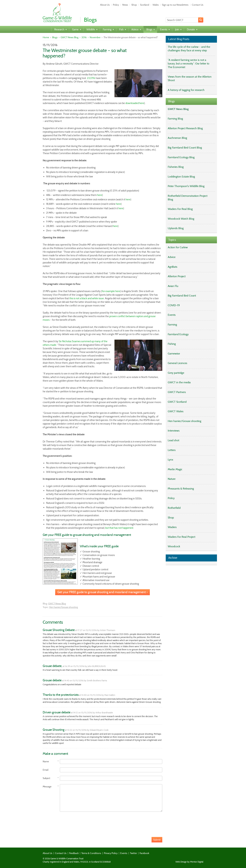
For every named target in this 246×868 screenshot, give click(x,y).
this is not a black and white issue (87, 298)
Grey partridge (176, 373)
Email (46, 770)
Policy (116, 5)
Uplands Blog (176, 228)
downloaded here (135, 103)
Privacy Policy (111, 853)
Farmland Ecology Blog (181, 157)
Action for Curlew (178, 247)
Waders (172, 527)
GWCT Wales (176, 411)
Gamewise (174, 354)
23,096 (91, 78)
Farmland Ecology (178, 334)
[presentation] (69, 822)
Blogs (55, 37)
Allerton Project (177, 276)
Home (46, 37)
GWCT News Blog (70, 37)
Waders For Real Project (182, 537)
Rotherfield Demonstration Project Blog (188, 198)
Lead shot (173, 440)
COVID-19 (174, 305)
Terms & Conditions (91, 853)
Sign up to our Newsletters (175, 5)
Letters (172, 450)
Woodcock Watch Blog (181, 219)
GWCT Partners (177, 392)
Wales (156, 5)
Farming (172, 325)
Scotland (145, 5)
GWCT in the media (179, 382)
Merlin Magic (175, 469)
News (125, 5)
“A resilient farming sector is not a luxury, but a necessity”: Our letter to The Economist (189, 64)
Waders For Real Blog (180, 209)
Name (46, 762)
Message (47, 787)
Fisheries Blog (176, 167)
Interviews (174, 431)
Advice (172, 257)
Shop (134, 5)
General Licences (177, 363)
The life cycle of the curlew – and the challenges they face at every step (189, 49)
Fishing (172, 344)
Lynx (170, 460)
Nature (172, 479)
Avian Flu (173, 286)
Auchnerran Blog (177, 138)
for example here (111, 291)
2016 (84, 37)
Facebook (144, 853)
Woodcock (174, 546)
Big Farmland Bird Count (182, 296)
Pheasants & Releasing (181, 489)
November (95, 37)
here (100, 195)
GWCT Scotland (177, 402)
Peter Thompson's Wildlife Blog (186, 186)
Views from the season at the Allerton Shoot (190, 78)
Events (172, 315)
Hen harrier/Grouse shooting (63, 607)
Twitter (133, 853)
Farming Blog (175, 119)
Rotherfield (174, 508)
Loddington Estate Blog (181, 177)
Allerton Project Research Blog (185, 128)
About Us (105, 5)
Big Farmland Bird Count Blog (185, 148)
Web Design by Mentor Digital (189, 862)
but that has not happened (119, 528)
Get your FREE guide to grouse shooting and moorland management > (102, 592)
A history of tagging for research (186, 90)
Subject (46, 778)
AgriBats (173, 267)
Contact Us (198, 5)
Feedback (74, 853)
